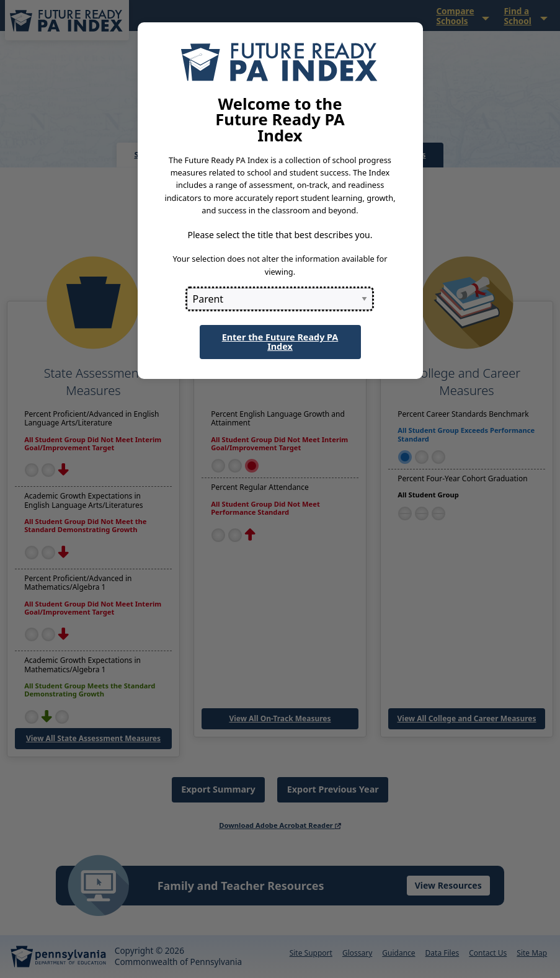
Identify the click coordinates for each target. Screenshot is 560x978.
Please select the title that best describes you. (280, 235)
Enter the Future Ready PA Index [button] (280, 341)
